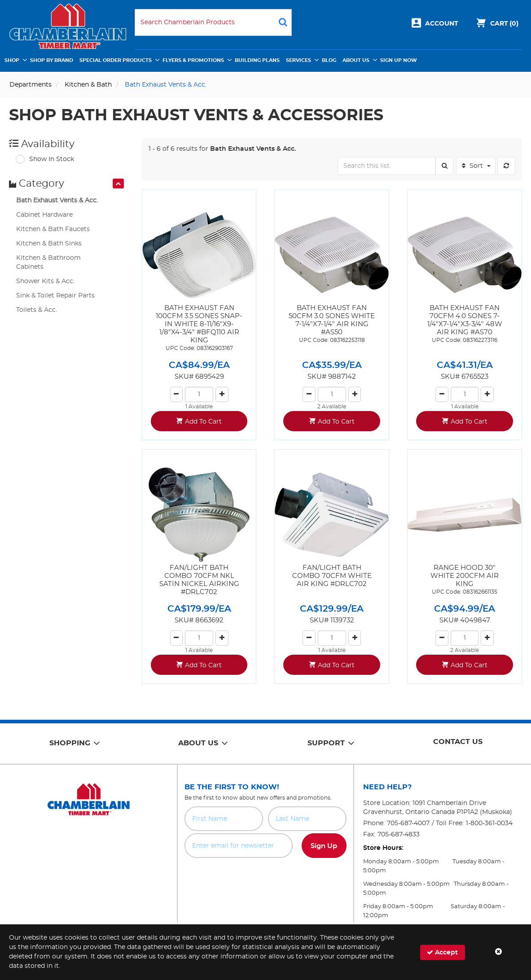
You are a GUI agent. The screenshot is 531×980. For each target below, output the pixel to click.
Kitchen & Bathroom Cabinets (48, 262)
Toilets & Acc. (37, 310)
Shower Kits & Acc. (45, 281)
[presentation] (118, 184)
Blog (329, 60)
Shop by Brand (52, 60)
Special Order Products (116, 60)
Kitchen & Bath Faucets (53, 229)
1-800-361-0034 (489, 823)
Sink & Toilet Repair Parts (55, 296)
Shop (12, 60)
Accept (442, 952)
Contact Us (458, 742)
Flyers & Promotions (193, 60)
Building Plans (257, 60)
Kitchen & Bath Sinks (49, 244)
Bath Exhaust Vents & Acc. (57, 201)
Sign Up (324, 846)
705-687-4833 (399, 835)
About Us (356, 60)
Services (298, 60)
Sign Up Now (399, 60)
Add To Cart (203, 422)
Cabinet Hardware (44, 215)
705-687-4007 (408, 823)
